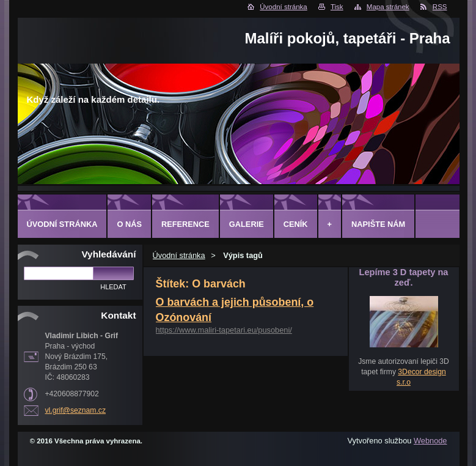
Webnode (430, 441)
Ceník (296, 224)
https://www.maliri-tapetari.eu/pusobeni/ (224, 330)
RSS (440, 7)
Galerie (247, 224)
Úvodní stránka (283, 7)
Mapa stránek (388, 7)
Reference (185, 224)
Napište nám (378, 224)
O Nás (129, 224)
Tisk (337, 7)
